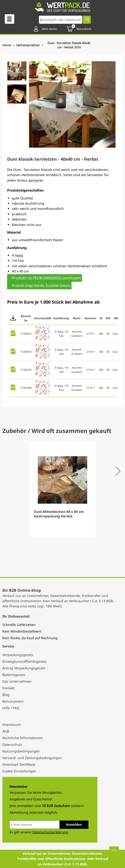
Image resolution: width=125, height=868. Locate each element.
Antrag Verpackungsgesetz (24, 668)
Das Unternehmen (17, 681)
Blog (6, 695)
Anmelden (74, 825)
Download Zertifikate (19, 764)
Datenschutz (12, 744)
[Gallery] (62, 489)
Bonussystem (13, 701)
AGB (6, 731)
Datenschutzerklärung (50, 832)
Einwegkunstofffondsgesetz (24, 661)
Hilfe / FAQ (11, 708)
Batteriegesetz (14, 675)
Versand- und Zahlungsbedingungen (32, 758)
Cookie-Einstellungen (19, 771)
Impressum (12, 725)
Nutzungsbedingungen (21, 751)
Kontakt (8, 688)
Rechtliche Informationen (23, 738)
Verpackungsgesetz (18, 655)
